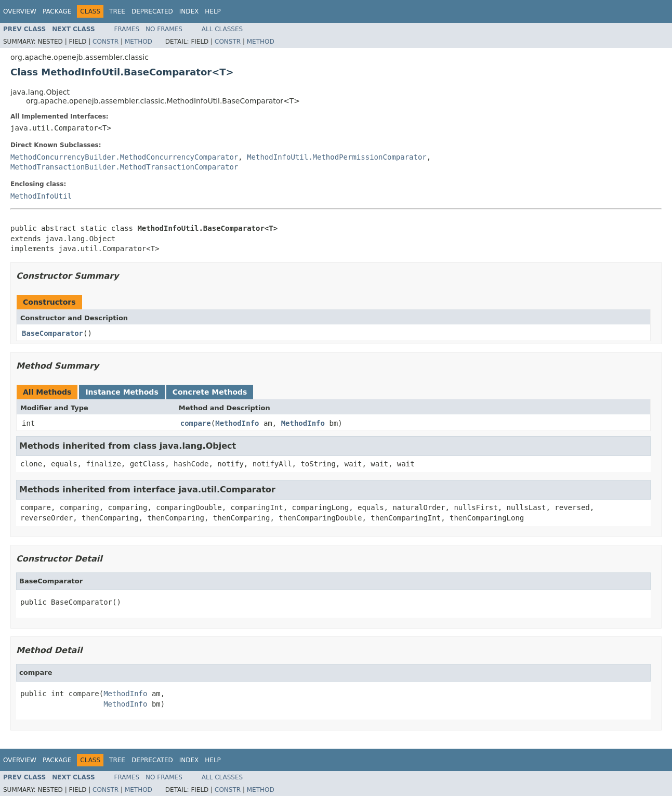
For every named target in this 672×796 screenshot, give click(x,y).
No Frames (164, 29)
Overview (20, 11)
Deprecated (152, 11)
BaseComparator (52, 333)
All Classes (222, 29)
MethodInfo (237, 423)
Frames (127, 29)
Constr (106, 42)
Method (139, 42)
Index (189, 11)
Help (213, 11)
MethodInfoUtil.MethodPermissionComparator (337, 157)
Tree (117, 11)
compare (196, 423)
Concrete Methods (210, 392)
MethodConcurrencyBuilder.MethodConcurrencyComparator (124, 157)
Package (57, 11)
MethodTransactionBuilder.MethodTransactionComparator (124, 167)
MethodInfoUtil (41, 196)
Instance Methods (122, 392)
